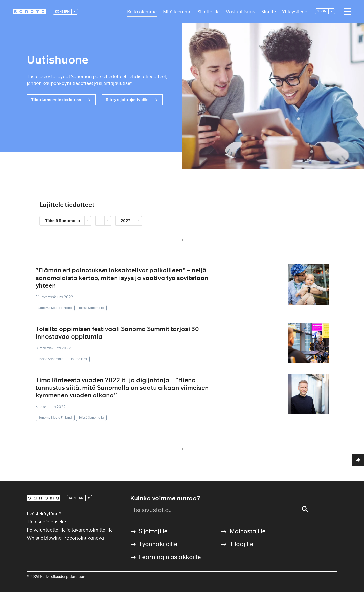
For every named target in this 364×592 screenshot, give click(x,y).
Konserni (63, 12)
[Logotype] (29, 12)
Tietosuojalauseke (46, 522)
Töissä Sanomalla (63, 221)
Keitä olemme (142, 12)
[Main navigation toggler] (346, 12)
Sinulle (269, 12)
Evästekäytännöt (45, 514)
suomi (323, 11)
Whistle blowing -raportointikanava (65, 538)
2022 (126, 221)
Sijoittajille (209, 12)
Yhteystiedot (295, 12)
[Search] (305, 509)
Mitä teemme (177, 12)
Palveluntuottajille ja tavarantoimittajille (70, 530)
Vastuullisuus (241, 12)
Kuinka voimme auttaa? (165, 498)
